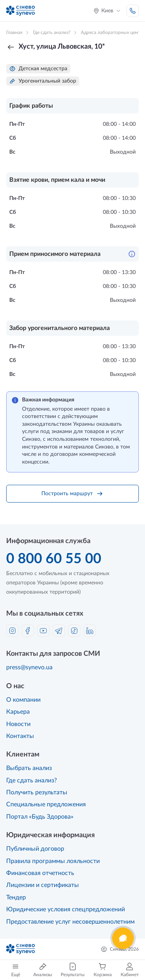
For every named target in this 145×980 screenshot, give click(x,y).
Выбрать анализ (29, 768)
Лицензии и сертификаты (43, 885)
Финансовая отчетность (40, 873)
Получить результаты (37, 792)
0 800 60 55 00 (54, 559)
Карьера (18, 712)
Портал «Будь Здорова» (40, 817)
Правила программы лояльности (53, 861)
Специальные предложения (46, 804)
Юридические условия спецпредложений (66, 909)
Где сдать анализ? (32, 780)
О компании (23, 700)
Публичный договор (35, 849)
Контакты (20, 736)
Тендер (16, 897)
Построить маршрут (72, 494)
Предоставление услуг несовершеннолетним (70, 922)
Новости (18, 724)
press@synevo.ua (29, 667)
